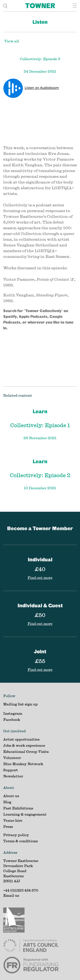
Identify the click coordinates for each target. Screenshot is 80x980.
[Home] (40, 6)
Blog (7, 802)
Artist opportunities (21, 739)
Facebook (12, 719)
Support (11, 770)
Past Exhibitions (18, 808)
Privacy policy (16, 835)
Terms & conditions (20, 841)
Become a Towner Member (40, 528)
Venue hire (13, 820)
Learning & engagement (25, 814)
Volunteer (12, 758)
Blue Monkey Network (23, 764)
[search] (5, 6)
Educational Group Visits (26, 751)
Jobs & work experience (24, 745)
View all (12, 41)
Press (8, 826)
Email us (11, 895)
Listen (40, 22)
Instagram (13, 713)
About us (11, 796)
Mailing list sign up (20, 704)
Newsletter (13, 776)
